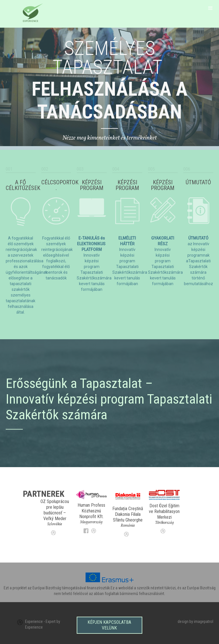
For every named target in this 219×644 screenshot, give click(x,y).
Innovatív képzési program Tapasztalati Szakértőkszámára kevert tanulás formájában (130, 261)
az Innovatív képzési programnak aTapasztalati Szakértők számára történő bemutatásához (198, 261)
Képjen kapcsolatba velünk (109, 624)
